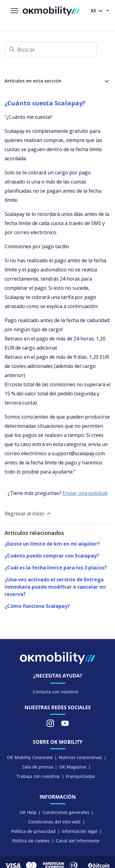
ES (98, 11)
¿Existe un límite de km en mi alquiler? (52, 544)
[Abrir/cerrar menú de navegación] (14, 11)
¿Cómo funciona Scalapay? (37, 606)
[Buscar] (51, 49)
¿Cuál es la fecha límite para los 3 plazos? (56, 568)
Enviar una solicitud (85, 493)
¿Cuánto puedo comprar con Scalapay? (52, 556)
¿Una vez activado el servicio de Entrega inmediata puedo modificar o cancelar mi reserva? (55, 587)
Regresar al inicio (28, 514)
